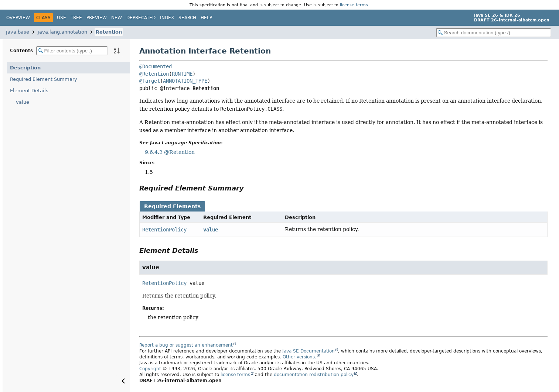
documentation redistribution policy (314, 375)
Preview (97, 18)
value (23, 102)
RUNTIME (182, 74)
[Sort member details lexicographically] (117, 51)
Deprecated (141, 18)
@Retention (154, 74)
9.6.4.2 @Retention (170, 152)
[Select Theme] (220, 17)
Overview (18, 18)
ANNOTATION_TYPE (185, 81)
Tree (76, 18)
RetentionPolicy (164, 230)
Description (25, 68)
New (117, 18)
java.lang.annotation (62, 32)
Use (62, 18)
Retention (109, 32)
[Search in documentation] (494, 33)
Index (167, 18)
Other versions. (299, 357)
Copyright (150, 369)
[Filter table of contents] (72, 51)
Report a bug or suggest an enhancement (186, 345)
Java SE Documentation (309, 351)
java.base (18, 32)
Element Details (29, 91)
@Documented (156, 66)
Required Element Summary (44, 79)
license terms (354, 5)
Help (206, 18)
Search (187, 18)
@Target (150, 81)
